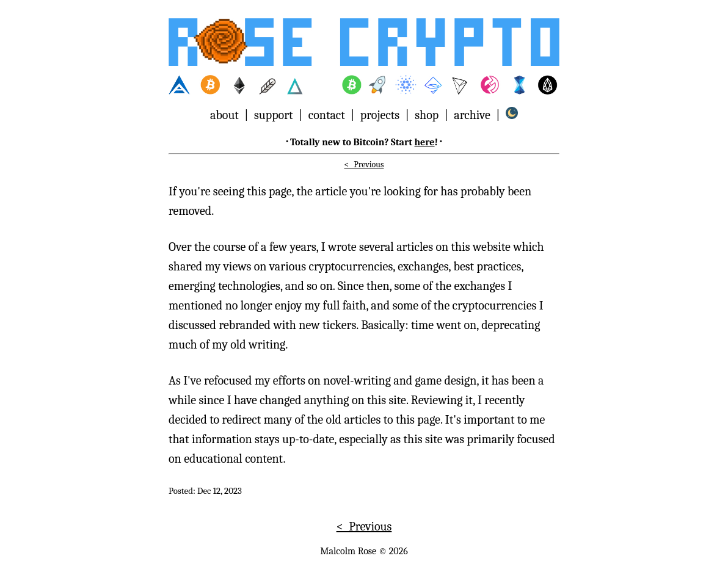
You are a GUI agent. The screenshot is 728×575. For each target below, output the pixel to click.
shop (427, 115)
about (224, 115)
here (425, 142)
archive (472, 115)
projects (380, 115)
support (274, 115)
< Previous (364, 165)
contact (327, 115)
